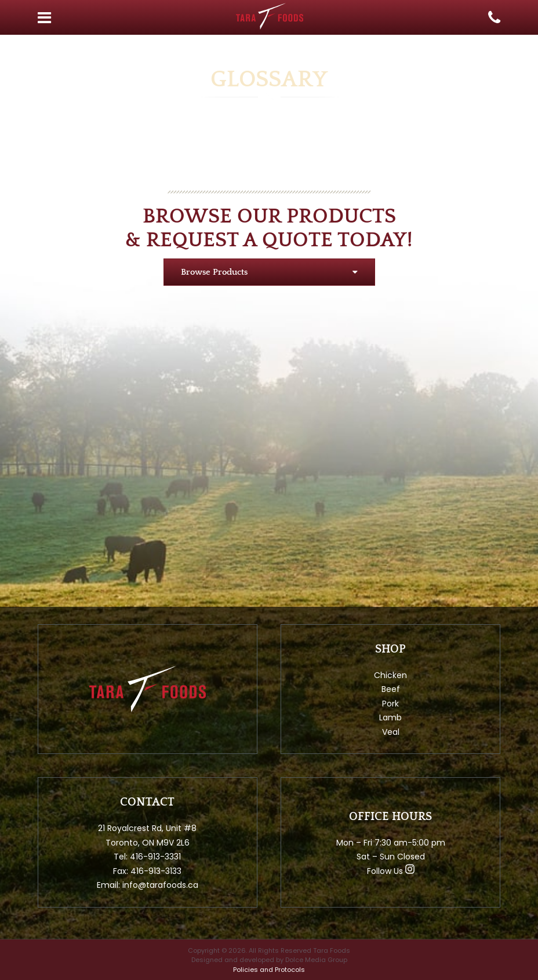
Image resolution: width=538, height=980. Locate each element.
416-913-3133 (156, 871)
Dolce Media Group (316, 960)
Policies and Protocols (269, 970)
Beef (391, 689)
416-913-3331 (155, 857)
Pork (390, 704)
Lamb (390, 717)
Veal (391, 732)
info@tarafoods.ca (160, 885)
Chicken (390, 675)
